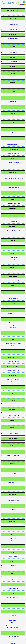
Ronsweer (13, 579)
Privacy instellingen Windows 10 (13, 597)
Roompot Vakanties (13, 498)
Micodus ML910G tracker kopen (13, 153)
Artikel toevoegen (13, 14)
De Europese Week (13, 233)
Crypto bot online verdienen (13, 117)
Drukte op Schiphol (13, 538)
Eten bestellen (13, 167)
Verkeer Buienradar (13, 510)
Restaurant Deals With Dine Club (13, 415)
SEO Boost (13, 262)
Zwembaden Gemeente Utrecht (13, 637)
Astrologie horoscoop (13, 22)
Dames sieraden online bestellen (13, 431)
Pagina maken (13, 642)
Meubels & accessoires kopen (13, 314)
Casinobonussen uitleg (13, 323)
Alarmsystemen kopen (13, 50)
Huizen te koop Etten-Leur (13, 620)
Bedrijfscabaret (13, 565)
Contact (13, 643)
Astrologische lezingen (13, 25)
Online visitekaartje (13, 260)
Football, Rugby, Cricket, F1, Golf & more (13, 456)
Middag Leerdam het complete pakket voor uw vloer (13, 625)
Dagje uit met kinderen (13, 271)
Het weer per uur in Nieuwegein (13, 577)
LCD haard (13, 623)
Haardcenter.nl (13, 615)
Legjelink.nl (8, 642)
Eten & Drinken (13, 165)
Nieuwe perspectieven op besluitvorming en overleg (13, 179)
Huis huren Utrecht (13, 618)
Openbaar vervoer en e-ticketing (13, 370)
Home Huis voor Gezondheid (13, 235)
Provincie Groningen (13, 221)
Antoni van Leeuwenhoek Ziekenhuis (13, 230)
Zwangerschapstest (13, 30)
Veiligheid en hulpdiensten (13, 404)
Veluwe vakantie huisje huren (13, 501)
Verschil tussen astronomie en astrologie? (13, 27)
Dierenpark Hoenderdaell (13, 133)
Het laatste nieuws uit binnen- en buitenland (13, 343)
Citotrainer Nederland (13, 219)
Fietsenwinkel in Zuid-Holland (13, 188)
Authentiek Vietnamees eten (13, 162)
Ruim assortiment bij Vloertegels (13, 628)
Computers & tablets (13, 102)
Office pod (13, 568)
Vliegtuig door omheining (13, 541)
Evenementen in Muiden (13, 176)
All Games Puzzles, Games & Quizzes (13, 203)
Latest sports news (13, 458)
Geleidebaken (13, 296)
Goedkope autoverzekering (13, 41)
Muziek (13, 325)
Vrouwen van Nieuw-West (13, 556)
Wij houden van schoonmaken (13, 588)
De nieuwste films (13, 61)
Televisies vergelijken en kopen (13, 483)
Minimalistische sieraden (13, 433)
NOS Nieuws (13, 346)
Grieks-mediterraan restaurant (13, 413)
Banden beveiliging (13, 52)
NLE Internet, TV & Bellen (13, 257)
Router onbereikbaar (13, 600)
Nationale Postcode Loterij (13, 298)
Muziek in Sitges (13, 328)
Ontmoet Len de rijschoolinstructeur (13, 379)
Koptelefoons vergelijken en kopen (13, 280)
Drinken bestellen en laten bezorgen (13, 142)
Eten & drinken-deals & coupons (13, 144)
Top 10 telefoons (13, 474)
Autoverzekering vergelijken (13, 39)
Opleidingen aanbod (13, 382)
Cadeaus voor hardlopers (13, 86)
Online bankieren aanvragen (13, 361)
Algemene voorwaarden (21, 642)
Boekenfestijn (13, 77)
